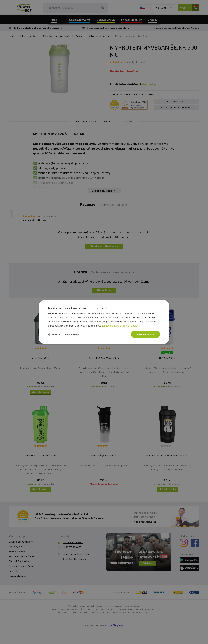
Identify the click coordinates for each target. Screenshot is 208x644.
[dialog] (104, 322)
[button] (65, 335)
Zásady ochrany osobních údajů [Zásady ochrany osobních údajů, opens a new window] (120, 326)
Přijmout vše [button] (146, 334)
